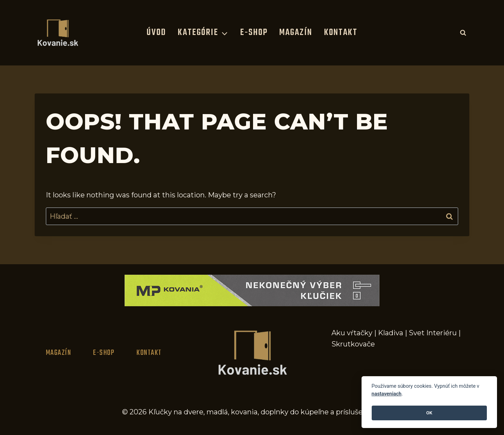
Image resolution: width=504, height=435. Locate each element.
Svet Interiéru (433, 333)
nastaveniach (387, 394)
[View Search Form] (463, 33)
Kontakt (341, 33)
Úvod (156, 33)
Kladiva (391, 333)
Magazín (296, 33)
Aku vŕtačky (352, 333)
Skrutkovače (353, 344)
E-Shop (254, 33)
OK (429, 413)
